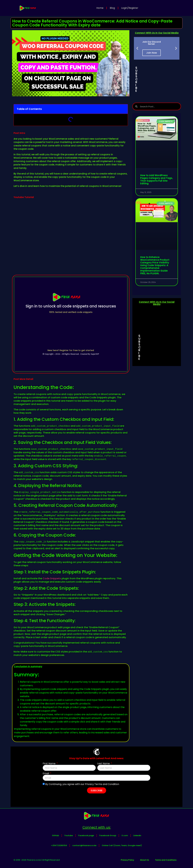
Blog (112, 8)
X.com (125, 835)
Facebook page (86, 835)
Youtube (69, 835)
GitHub (55, 835)
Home (100, 8)
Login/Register (130, 8)
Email (46, 774)
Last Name (104, 764)
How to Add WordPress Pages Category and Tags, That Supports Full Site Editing (157, 179)
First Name (49, 764)
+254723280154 (59, 845)
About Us (145, 860)
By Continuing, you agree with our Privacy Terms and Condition (82, 784)
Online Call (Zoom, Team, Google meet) (122, 845)
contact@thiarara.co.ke (84, 845)
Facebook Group (108, 835)
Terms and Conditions (166, 860)
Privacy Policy (127, 860)
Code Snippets (52, 578)
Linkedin (137, 835)
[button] (137, 48)
